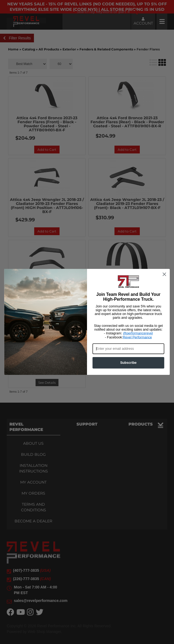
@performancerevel (138, 334)
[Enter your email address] (128, 350)
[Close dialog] (164, 275)
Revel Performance (137, 338)
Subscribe (128, 364)
